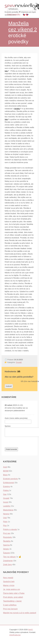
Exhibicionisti (9, 484)
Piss (5, 527)
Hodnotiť (9, 386)
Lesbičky (7, 507)
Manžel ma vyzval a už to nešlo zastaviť (20, 614)
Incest (6, 503)
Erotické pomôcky (11, 480)
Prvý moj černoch (10, 610)
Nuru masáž (8, 579)
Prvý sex (7, 535)
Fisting (6, 492)
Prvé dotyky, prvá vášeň (13, 598)
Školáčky (7, 542)
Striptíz (6, 550)
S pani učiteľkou (10, 606)
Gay (5, 496)
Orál (5, 519)
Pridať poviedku (14, 14)
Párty (5, 523)
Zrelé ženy (7, 566)
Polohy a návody (10, 531)
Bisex (5, 476)
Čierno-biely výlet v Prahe (14, 595)
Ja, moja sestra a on (12, 591)
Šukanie (6, 554)
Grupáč (19, 362)
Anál (5, 468)
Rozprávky (8, 539)
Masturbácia (8, 511)
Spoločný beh (9, 583)
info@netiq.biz (15, 636)
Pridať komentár (11, 451)
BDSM (6, 472)
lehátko (17, 109)
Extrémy (7, 488)
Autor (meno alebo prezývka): (16, 418)
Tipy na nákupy (9, 558)
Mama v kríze (9, 587)
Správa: (8, 426)
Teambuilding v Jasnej (12, 602)
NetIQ (30, 631)
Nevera (6, 515)
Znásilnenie (8, 562)
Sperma (6, 546)
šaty (6, 71)
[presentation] (20, 443)
